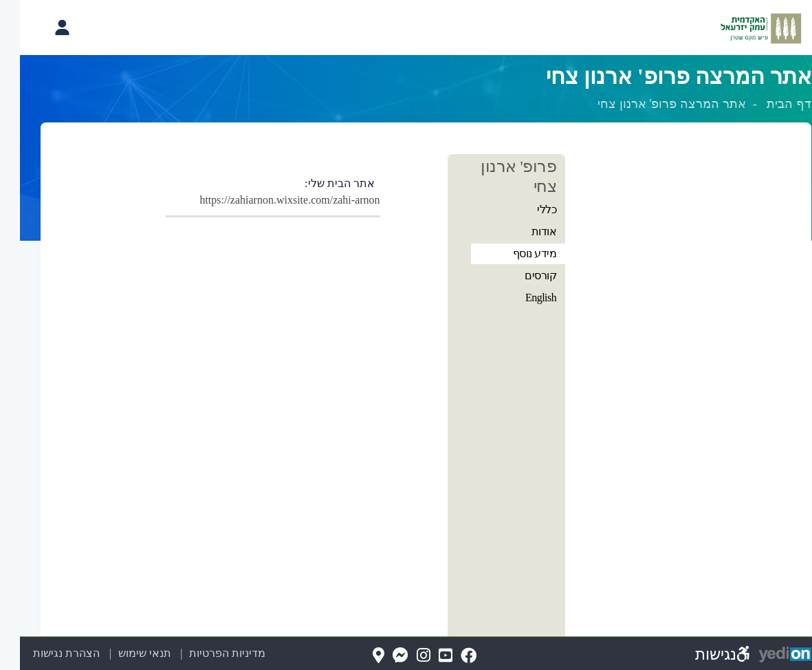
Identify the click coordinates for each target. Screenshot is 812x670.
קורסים (520, 275)
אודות (524, 231)
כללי (527, 209)
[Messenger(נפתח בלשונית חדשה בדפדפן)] (381, 656)
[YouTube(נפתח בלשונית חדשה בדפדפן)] (426, 656)
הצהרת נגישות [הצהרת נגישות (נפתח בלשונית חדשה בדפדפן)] (46, 653)
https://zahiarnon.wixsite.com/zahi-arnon (270, 200)
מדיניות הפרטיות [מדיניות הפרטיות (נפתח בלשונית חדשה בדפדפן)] (207, 653)
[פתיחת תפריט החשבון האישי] (42, 28)
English (521, 298)
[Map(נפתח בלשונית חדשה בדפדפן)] (359, 656)
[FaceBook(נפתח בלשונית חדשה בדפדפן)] (449, 656)
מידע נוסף (515, 253)
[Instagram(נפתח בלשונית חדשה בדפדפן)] (404, 656)
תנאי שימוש (117, 653)
